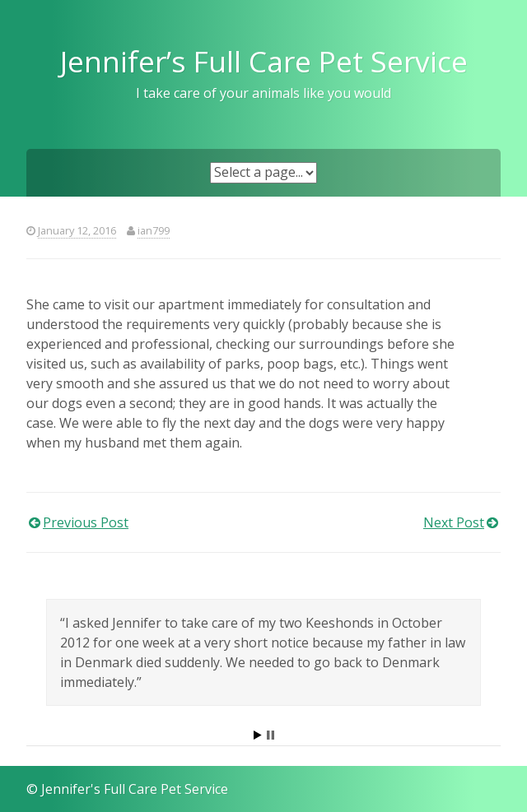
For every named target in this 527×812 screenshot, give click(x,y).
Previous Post (86, 522)
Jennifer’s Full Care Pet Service (264, 61)
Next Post (454, 522)
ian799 (154, 230)
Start (258, 735)
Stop (270, 735)
